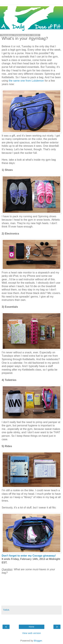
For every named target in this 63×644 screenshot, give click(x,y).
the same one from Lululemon (26, 81)
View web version (32, 633)
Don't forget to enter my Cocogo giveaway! (29, 556)
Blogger (38, 641)
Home (31, 627)
